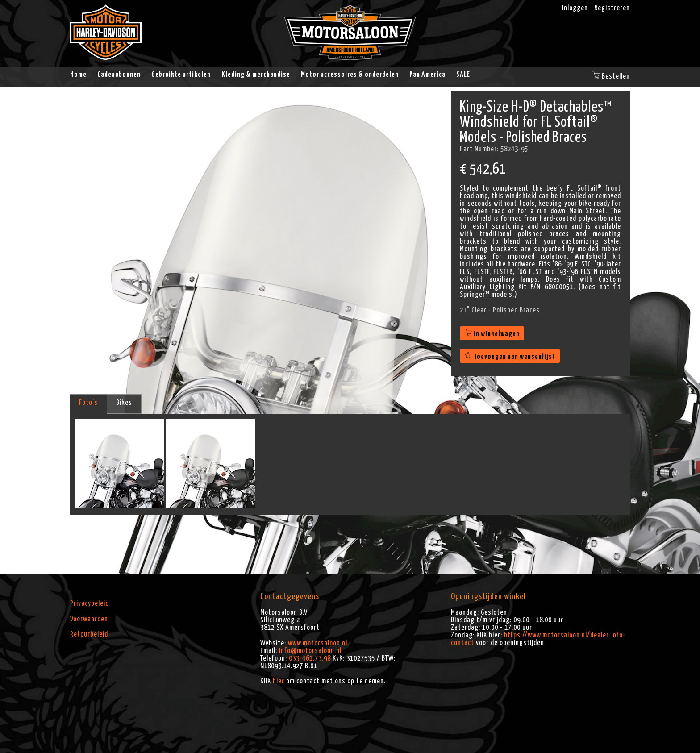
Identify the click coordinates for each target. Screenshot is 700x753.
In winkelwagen (492, 334)
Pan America (427, 75)
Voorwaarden (89, 619)
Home (78, 75)
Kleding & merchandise (256, 75)
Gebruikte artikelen (181, 75)
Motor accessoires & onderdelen (350, 75)
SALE (463, 75)
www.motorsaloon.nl (318, 643)
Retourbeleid (89, 634)
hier (279, 681)
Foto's (88, 403)
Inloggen (575, 8)
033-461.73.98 (310, 658)
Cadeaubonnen (119, 75)
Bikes (124, 403)
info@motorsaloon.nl (310, 651)
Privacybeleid (90, 603)
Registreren (612, 8)
